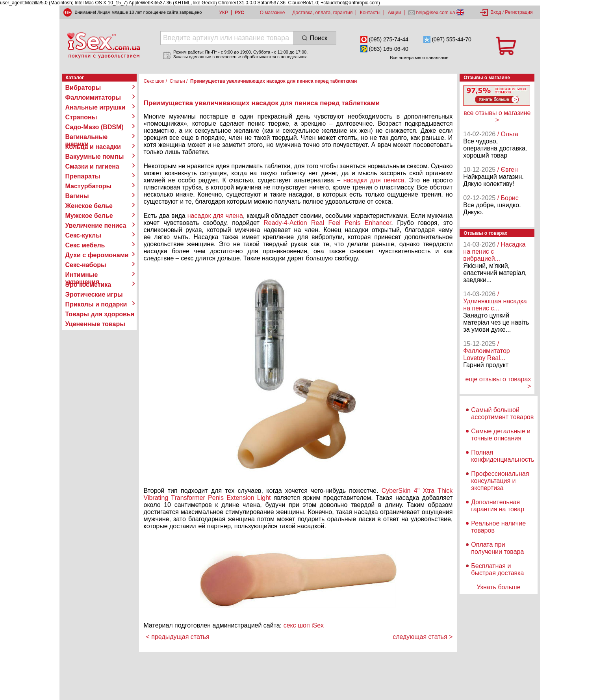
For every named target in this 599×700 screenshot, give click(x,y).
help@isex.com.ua (436, 13)
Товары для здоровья (100, 314)
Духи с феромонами (97, 255)
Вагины (77, 196)
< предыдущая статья (178, 637)
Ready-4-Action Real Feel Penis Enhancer (327, 223)
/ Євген (508, 170)
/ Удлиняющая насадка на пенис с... (495, 301)
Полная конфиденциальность (503, 456)
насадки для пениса (374, 180)
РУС (239, 13)
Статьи (177, 81)
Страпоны (81, 117)
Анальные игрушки (96, 107)
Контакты (370, 13)
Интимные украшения (83, 275)
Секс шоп (154, 81)
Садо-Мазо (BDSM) (95, 127)
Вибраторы (83, 88)
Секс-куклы (83, 235)
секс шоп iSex (304, 625)
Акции (395, 13)
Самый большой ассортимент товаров (502, 413)
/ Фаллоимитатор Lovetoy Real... (486, 351)
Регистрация (519, 12)
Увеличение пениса (96, 226)
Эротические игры (94, 294)
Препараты (83, 176)
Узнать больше (498, 587)
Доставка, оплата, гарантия (322, 13)
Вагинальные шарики (87, 137)
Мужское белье (89, 216)
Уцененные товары (95, 324)
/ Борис (508, 198)
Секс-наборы (86, 265)
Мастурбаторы (89, 186)
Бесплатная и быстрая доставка (497, 569)
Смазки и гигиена (92, 166)
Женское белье (89, 206)
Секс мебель (85, 245)
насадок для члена (215, 216)
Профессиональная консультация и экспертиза (500, 481)
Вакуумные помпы (95, 157)
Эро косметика (88, 285)
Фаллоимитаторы (93, 97)
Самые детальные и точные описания (501, 435)
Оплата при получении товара (497, 548)
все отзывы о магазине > (497, 116)
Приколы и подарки (96, 304)
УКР (223, 13)
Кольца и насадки (93, 147)
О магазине (273, 13)
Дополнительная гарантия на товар (498, 506)
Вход (496, 12)
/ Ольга (508, 134)
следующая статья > (423, 637)
